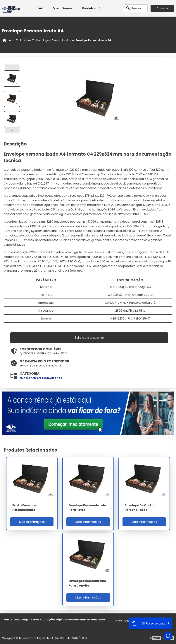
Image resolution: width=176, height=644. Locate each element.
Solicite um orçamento (89, 338)
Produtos (92, 8)
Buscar (136, 8)
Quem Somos (63, 8)
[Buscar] (128, 8)
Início (42, 8)
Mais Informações (32, 522)
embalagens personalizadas (41, 378)
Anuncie (162, 8)
